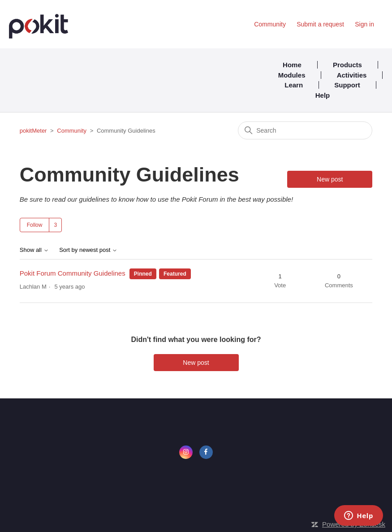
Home (292, 65)
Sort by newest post (88, 250)
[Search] (305, 130)
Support (347, 85)
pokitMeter (33, 131)
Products (347, 65)
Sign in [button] (364, 24)
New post (330, 179)
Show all (34, 250)
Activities (352, 75)
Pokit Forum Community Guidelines (73, 273)
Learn (294, 85)
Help (323, 95)
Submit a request (320, 24)
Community (270, 24)
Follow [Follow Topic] (35, 225)
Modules (292, 75)
